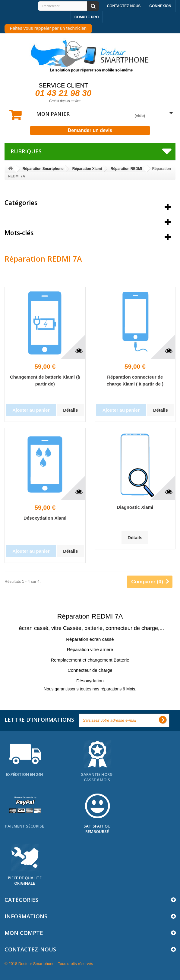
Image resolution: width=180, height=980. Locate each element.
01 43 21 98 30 (63, 93)
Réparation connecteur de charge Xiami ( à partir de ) (135, 380)
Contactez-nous (124, 6)
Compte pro (87, 17)
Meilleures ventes (32, 218)
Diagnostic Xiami (135, 507)
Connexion (160, 6)
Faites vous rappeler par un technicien (48, 28)
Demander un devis (90, 130)
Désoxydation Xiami (45, 518)
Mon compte (24, 933)
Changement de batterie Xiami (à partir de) (45, 380)
